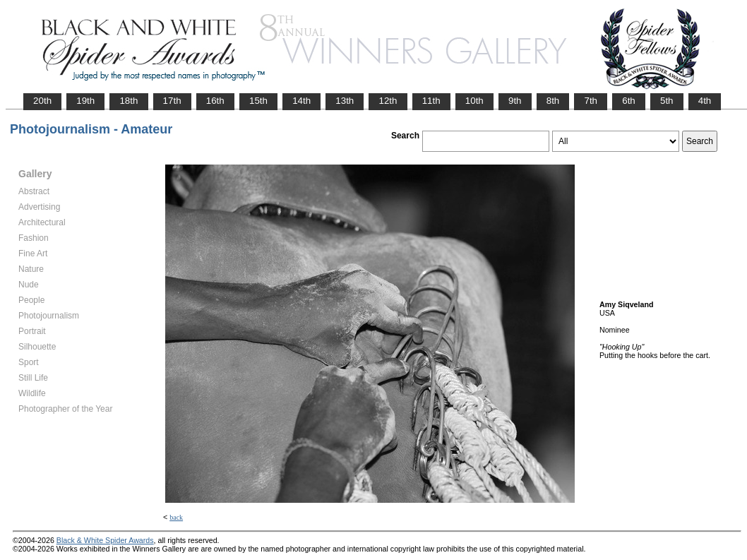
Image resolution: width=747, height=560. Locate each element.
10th (474, 101)
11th (431, 101)
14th (301, 101)
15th (258, 101)
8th (553, 101)
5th (667, 101)
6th (629, 101)
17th (172, 101)
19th (85, 101)
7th (591, 101)
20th (42, 101)
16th (215, 101)
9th (515, 101)
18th (129, 101)
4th (705, 101)
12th (388, 101)
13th (345, 101)
